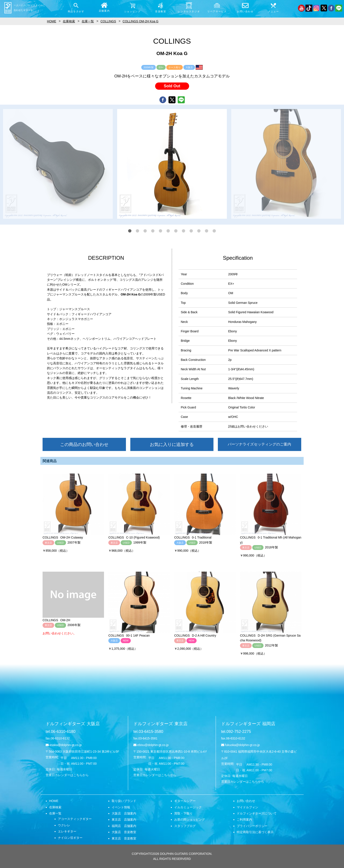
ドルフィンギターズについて (257, 813)
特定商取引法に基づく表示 (255, 832)
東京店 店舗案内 (124, 820)
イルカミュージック (188, 807)
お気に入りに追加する (172, 444)
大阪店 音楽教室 (124, 832)
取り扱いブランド (124, 801)
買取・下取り (183, 813)
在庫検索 (55, 807)
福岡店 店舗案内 (124, 826)
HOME (54, 801)
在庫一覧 (55, 813)
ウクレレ (64, 825)
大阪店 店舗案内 (124, 813)
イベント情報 (121, 807)
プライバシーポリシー (252, 826)
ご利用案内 (244, 820)
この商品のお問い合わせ (84, 444)
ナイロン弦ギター (70, 838)
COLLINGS (108, 21)
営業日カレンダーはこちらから (67, 775)
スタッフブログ (185, 826)
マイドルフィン (247, 807)
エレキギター (67, 831)
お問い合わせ (246, 801)
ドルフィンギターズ (73, 724)
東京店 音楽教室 (124, 838)
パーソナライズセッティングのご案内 (259, 444)
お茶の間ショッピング (190, 820)
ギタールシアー (185, 801)
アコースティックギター (75, 819)
